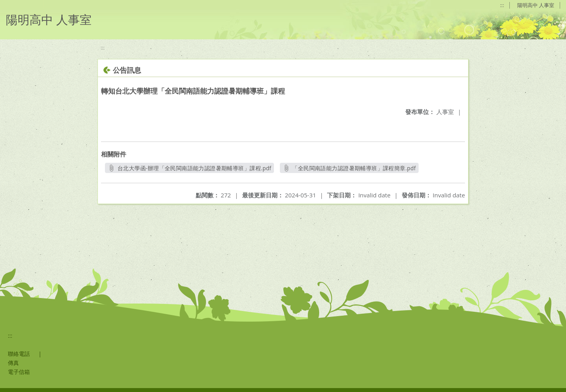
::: (502, 5)
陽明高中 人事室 (536, 5)
